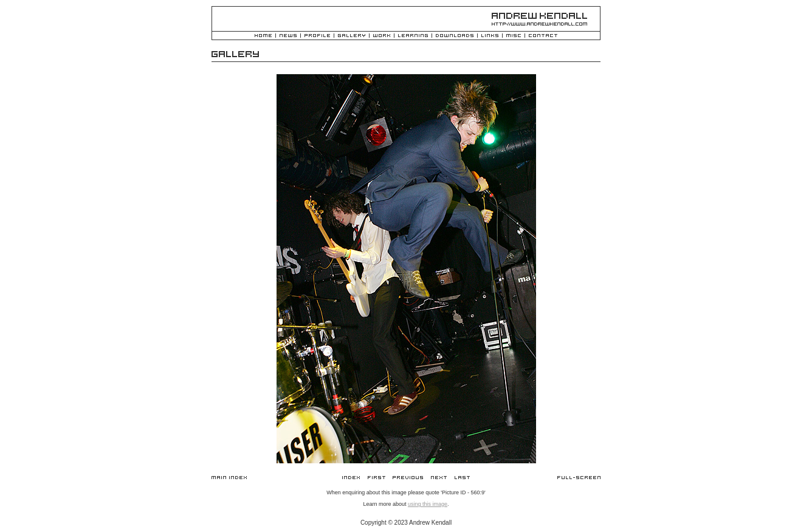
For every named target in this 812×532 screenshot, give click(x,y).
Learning (413, 36)
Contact (543, 36)
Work (382, 36)
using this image (428, 504)
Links (490, 36)
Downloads (455, 36)
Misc (514, 36)
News (288, 36)
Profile (317, 36)
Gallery (352, 36)
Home (263, 36)
